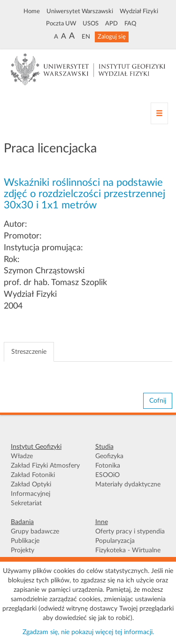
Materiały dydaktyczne (128, 485)
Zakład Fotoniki (33, 475)
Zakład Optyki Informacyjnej (31, 489)
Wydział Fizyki (139, 11)
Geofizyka (109, 456)
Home (32, 11)
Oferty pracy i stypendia (130, 532)
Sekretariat (26, 503)
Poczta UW (61, 24)
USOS (91, 24)
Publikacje (25, 541)
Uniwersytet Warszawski (80, 11)
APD (111, 24)
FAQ (130, 24)
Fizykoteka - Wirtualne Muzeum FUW (128, 555)
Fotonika (108, 466)
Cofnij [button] (158, 401)
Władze (22, 456)
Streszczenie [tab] (29, 352)
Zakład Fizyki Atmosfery (45, 466)
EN (86, 37)
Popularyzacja (115, 541)
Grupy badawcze (35, 532)
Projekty (23, 550)
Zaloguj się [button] (112, 37)
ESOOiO (107, 475)
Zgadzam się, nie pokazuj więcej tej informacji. (88, 632)
